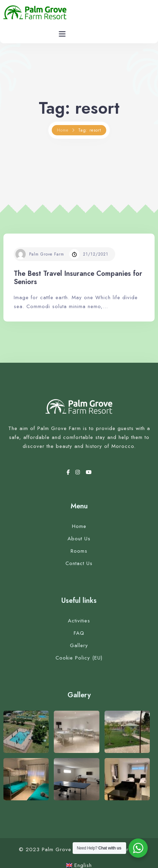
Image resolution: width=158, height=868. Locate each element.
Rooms (79, 551)
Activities (79, 621)
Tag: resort (90, 130)
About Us (79, 539)
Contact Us (79, 563)
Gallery (79, 645)
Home (63, 130)
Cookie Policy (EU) (79, 658)
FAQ (79, 633)
